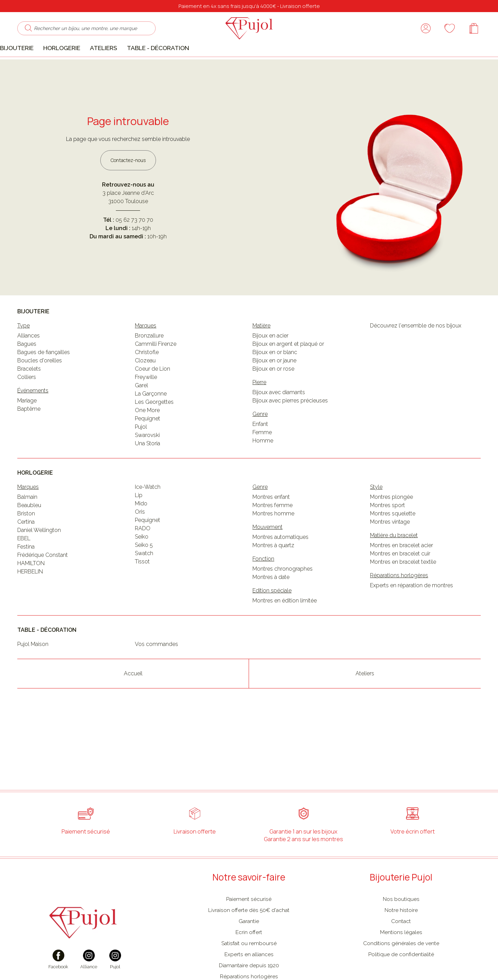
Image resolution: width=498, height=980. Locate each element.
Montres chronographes (283, 590)
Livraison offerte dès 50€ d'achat (249, 931)
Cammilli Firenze (156, 365)
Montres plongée (391, 518)
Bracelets (29, 390)
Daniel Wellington (39, 551)
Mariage (27, 422)
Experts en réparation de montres (412, 607)
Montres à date (271, 598)
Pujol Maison (33, 665)
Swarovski (147, 456)
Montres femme (273, 527)
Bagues (27, 365)
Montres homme (273, 535)
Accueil (133, 695)
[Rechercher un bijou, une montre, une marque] (85, 37)
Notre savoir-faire (249, 898)
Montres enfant (271, 518)
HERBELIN (30, 593)
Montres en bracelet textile (403, 583)
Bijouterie (27, 65)
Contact (401, 942)
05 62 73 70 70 (134, 241)
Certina (26, 543)
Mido (141, 525)
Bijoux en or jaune (274, 382)
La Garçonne (151, 415)
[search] (21, 37)
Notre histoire (401, 931)
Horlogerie (72, 65)
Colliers (27, 398)
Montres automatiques (280, 558)
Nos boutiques (401, 920)
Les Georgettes (154, 423)
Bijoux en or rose (273, 390)
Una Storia (147, 465)
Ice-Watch (148, 508)
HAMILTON (31, 585)
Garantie (249, 942)
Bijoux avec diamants (279, 414)
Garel (141, 407)
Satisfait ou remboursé (249, 964)
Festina (26, 568)
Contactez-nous (128, 181)
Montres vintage (390, 543)
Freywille (146, 398)
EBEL (24, 560)
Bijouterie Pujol (401, 898)
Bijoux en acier (270, 357)
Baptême (29, 430)
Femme (262, 454)
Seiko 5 (144, 566)
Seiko (142, 558)
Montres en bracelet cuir (400, 575)
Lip (139, 517)
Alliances (29, 357)
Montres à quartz (273, 567)
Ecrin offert (249, 953)
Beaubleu (29, 527)
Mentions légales (401, 953)
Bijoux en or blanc (275, 374)
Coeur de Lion (153, 390)
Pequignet (147, 440)
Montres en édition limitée (285, 622)
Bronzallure (149, 357)
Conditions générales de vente (401, 964)
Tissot (142, 583)
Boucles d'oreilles (40, 382)
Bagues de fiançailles (44, 374)
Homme (263, 462)
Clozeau (145, 382)
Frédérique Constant (43, 576)
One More (147, 432)
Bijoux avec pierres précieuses (290, 422)
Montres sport (388, 527)
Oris (140, 533)
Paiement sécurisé (249, 920)
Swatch (144, 575)
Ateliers (114, 65)
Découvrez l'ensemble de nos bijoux (416, 347)
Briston (26, 535)
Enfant (260, 445)
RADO (143, 550)
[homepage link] (249, 37)
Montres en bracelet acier (402, 567)
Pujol (141, 448)
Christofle (147, 374)
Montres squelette (393, 535)
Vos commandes (156, 665)
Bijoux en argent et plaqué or (288, 365)
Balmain (27, 518)
